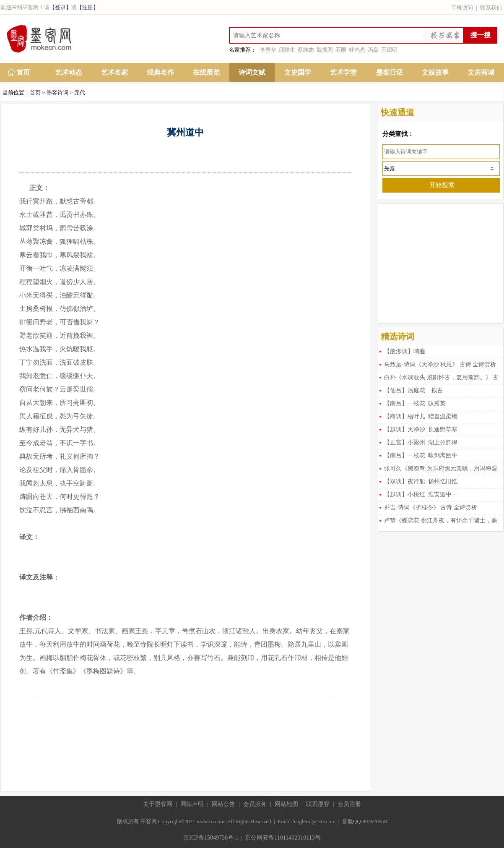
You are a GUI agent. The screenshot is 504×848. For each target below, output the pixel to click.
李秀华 (268, 50)
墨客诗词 (57, 93)
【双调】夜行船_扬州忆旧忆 (421, 481)
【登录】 (60, 7)
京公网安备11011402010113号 (283, 838)
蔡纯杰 (306, 50)
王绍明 (389, 50)
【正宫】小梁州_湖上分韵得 (421, 442)
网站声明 (192, 804)
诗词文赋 (252, 72)
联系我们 (491, 8)
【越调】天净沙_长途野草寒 (421, 429)
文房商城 (481, 72)
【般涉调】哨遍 (405, 351)
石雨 (341, 50)
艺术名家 (114, 72)
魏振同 (325, 50)
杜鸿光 (357, 50)
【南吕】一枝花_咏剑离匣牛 (421, 455)
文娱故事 (435, 72)
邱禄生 (287, 50)
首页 (23, 72)
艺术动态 (69, 72)
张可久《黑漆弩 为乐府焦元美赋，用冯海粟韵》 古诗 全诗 (438, 470)
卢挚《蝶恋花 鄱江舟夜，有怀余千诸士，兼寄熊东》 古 (438, 522)
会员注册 (349, 804)
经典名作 (161, 72)
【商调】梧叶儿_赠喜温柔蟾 (421, 416)
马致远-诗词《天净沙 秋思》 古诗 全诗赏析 (440, 364)
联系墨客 (318, 804)
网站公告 (223, 804)
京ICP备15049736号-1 (211, 838)
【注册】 (88, 7)
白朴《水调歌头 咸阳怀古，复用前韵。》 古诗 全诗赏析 (438, 379)
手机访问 (462, 8)
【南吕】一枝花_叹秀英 (415, 403)
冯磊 (373, 50)
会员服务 (255, 804)
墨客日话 (390, 72)
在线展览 (206, 72)
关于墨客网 (158, 804)
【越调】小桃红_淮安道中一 (421, 494)
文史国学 (298, 72)
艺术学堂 (343, 72)
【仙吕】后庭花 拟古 (413, 390)
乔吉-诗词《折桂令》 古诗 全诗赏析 (431, 507)
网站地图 (286, 804)
